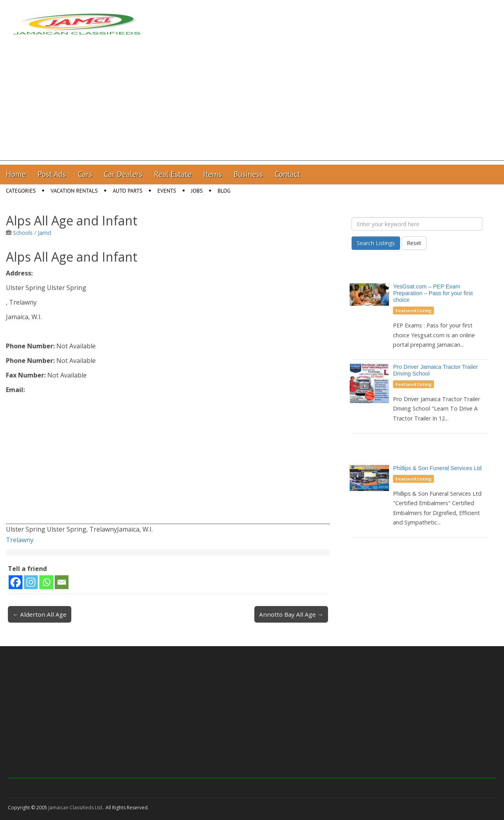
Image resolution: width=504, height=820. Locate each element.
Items (212, 174)
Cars (85, 174)
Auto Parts (128, 191)
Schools (23, 233)
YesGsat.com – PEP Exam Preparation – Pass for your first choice (433, 293)
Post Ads (52, 174)
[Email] (62, 582)
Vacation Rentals (74, 191)
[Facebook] (16, 582)
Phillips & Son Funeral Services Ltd (437, 468)
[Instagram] (31, 582)
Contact (287, 174)
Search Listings (376, 243)
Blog (224, 191)
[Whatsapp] (46, 582)
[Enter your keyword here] (417, 224)
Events (167, 191)
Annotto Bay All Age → (291, 614)
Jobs (197, 191)
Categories (21, 191)
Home (16, 174)
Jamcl (44, 233)
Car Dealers (123, 174)
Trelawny (20, 540)
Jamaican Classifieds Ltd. (76, 808)
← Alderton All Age (40, 614)
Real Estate (173, 174)
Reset (414, 243)
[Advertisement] (252, 106)
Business (248, 174)
